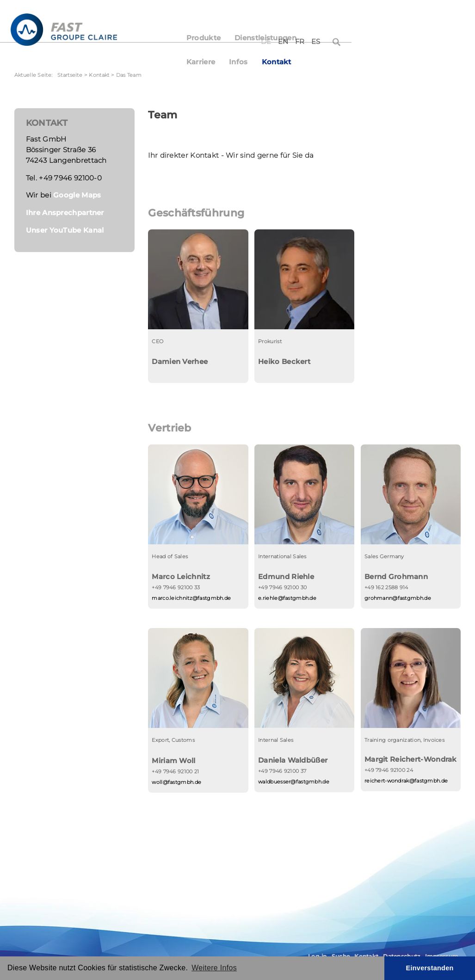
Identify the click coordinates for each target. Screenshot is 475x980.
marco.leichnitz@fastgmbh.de (191, 598)
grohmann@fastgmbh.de (398, 598)
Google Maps (77, 195)
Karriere (328, 38)
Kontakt (404, 38)
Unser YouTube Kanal (65, 230)
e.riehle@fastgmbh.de (287, 598)
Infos (366, 38)
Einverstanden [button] (430, 968)
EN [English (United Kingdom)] (403, 18)
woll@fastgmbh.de (176, 782)
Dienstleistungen (269, 38)
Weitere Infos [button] (214, 968)
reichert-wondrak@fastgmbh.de (406, 781)
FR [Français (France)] (420, 18)
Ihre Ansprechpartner (65, 213)
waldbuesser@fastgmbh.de (294, 782)
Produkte (207, 38)
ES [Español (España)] (436, 18)
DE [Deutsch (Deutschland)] (386, 18)
